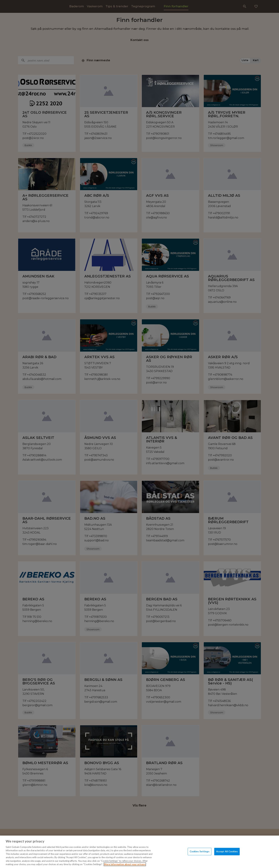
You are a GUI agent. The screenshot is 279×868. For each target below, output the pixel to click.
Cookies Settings (200, 851)
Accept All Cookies (227, 851)
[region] (139, 852)
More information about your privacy (125, 864)
